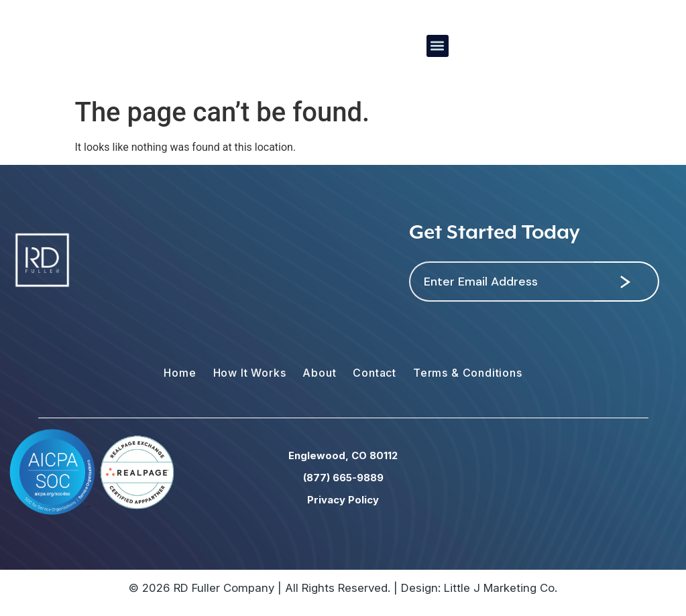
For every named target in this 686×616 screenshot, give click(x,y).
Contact (375, 373)
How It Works (250, 373)
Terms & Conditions (468, 373)
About (319, 373)
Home (180, 373)
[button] (438, 46)
